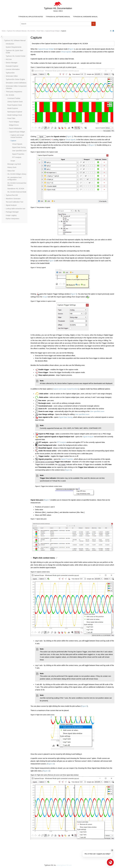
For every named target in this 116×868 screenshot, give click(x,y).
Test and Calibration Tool (14, 202)
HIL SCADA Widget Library (17, 174)
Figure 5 (74, 294)
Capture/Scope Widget (52, 31)
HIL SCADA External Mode (17, 192)
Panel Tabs (40, 31)
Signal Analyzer (11, 205)
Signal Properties (18, 154)
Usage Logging (11, 215)
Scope (13, 161)
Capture (64, 31)
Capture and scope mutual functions (66, 389)
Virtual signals (66, 52)
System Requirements (14, 47)
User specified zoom (19, 151)
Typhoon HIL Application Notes (31, 17)
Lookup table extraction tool (15, 209)
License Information (13, 69)
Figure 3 (92, 145)
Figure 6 (68, 470)
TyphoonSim (10, 73)
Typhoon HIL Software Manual (58, 17)
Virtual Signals (17, 144)
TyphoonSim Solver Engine (15, 79)
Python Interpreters (13, 219)
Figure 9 (84, 706)
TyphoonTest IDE (12, 195)
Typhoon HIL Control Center (16, 56)
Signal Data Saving (19, 147)
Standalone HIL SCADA (16, 189)
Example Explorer (12, 66)
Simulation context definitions (16, 83)
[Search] (94, 24)
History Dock (12, 167)
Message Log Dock (14, 164)
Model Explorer (13, 108)
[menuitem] (31, 17)
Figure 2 (69, 137)
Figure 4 (52, 261)
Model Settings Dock (15, 115)
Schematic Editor (12, 76)
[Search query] (58, 24)
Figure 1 (71, 49)
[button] (3, 41)
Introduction (10, 44)
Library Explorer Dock (15, 102)
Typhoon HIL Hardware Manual (85, 17)
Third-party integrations (14, 92)
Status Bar (11, 171)
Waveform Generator (13, 199)
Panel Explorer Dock (15, 105)
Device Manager (12, 63)
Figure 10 (51, 764)
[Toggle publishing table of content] (2, 37)
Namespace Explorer (15, 112)
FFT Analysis (17, 157)
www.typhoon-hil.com (64, 865)
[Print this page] (114, 31)
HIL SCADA (31, 31)
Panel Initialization (15, 128)
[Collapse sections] (111, 31)
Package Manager (12, 212)
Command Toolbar (14, 98)
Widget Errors (14, 125)
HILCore (9, 59)
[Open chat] (110, 862)
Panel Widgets (14, 122)
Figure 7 (47, 500)
